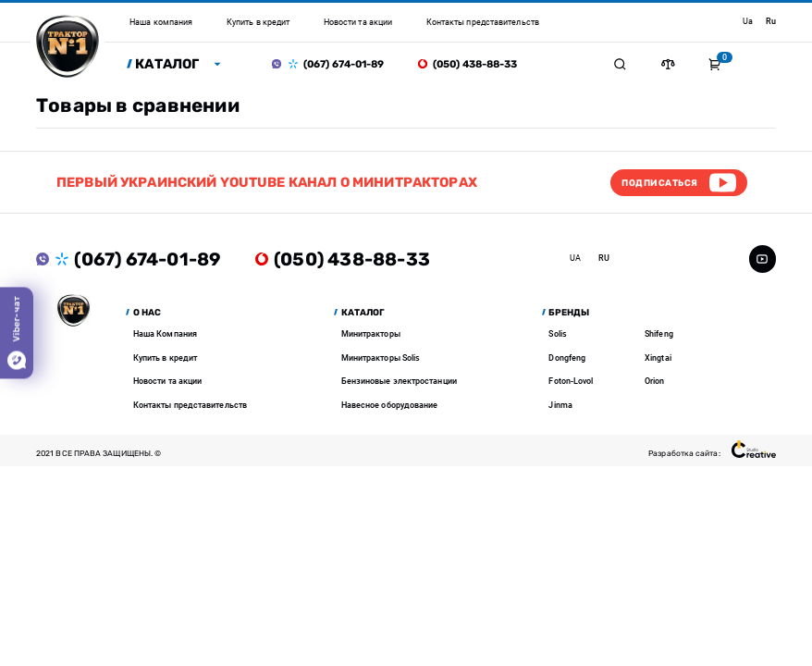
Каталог (167, 64)
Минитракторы (371, 334)
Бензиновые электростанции (399, 381)
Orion (654, 381)
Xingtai (658, 358)
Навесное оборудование (390, 405)
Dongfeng (567, 358)
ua (748, 21)
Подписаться (659, 183)
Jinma (560, 405)
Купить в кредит (165, 358)
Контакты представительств (190, 405)
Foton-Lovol (571, 381)
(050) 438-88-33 (475, 64)
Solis (557, 334)
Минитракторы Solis (381, 358)
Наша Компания (165, 334)
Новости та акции (167, 381)
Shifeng (659, 334)
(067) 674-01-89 (344, 64)
